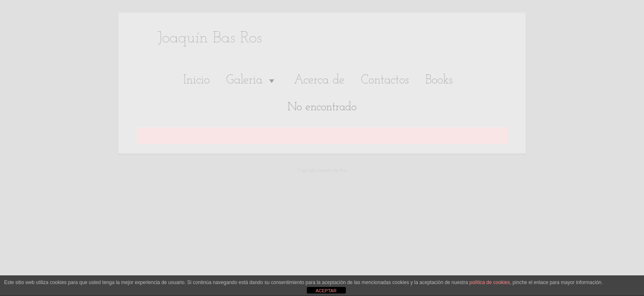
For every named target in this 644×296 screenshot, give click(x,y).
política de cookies (490, 282)
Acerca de (319, 80)
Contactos (385, 80)
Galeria (252, 81)
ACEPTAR (326, 291)
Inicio (197, 80)
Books (439, 80)
